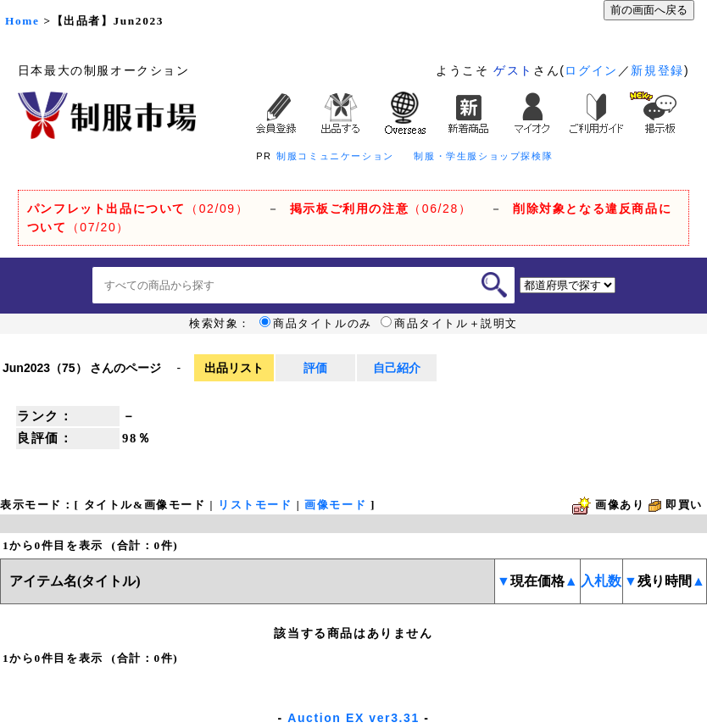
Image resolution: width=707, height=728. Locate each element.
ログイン (591, 70)
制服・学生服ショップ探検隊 (483, 156)
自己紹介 (397, 368)
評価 (315, 368)
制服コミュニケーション (335, 156)
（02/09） (138, 208)
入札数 (601, 581)
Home (22, 21)
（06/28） (381, 208)
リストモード (255, 505)
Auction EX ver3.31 (353, 718)
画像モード (335, 505)
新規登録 (657, 70)
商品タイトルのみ (316, 324)
